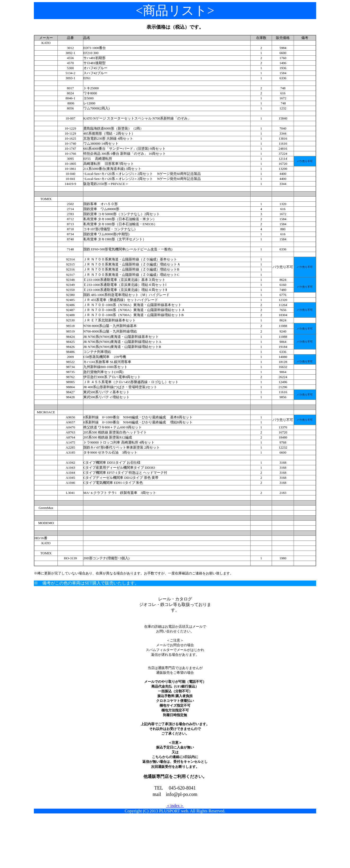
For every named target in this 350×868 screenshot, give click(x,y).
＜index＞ (175, 806)
